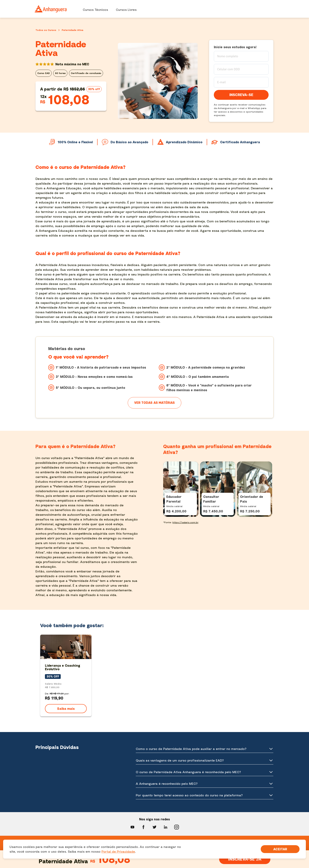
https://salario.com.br (185, 522)
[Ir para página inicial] (51, 9)
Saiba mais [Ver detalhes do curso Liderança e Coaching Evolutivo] (66, 709)
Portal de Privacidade (118, 851)
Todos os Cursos (46, 30)
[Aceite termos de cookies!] (280, 849)
